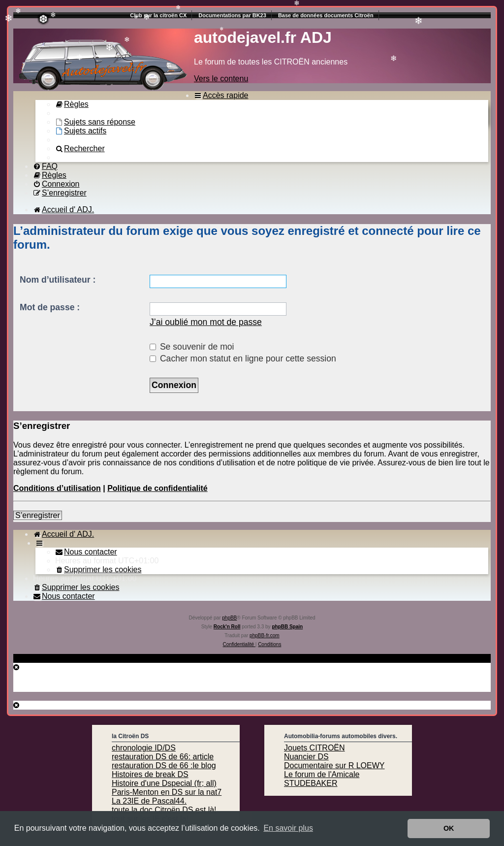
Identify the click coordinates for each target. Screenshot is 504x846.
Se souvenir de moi (192, 347)
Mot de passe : (50, 307)
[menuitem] (72, 104)
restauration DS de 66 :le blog (164, 765)
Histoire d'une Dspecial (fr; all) (164, 783)
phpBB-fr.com (265, 635)
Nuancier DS (306, 757)
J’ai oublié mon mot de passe (206, 322)
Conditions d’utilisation (57, 488)
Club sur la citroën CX (158, 15)
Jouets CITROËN (315, 748)
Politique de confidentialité (157, 488)
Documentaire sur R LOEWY (334, 765)
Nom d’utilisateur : (58, 280)
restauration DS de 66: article (163, 757)
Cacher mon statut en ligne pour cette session (243, 358)
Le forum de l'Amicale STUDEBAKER (322, 779)
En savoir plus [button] (288, 828)
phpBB (229, 618)
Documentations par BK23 (232, 15)
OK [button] (449, 828)
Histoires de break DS (150, 774)
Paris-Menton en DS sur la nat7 (167, 792)
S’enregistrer (38, 515)
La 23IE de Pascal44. (149, 801)
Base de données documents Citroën (326, 15)
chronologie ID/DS (144, 748)
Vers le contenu (221, 79)
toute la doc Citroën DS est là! (164, 810)
